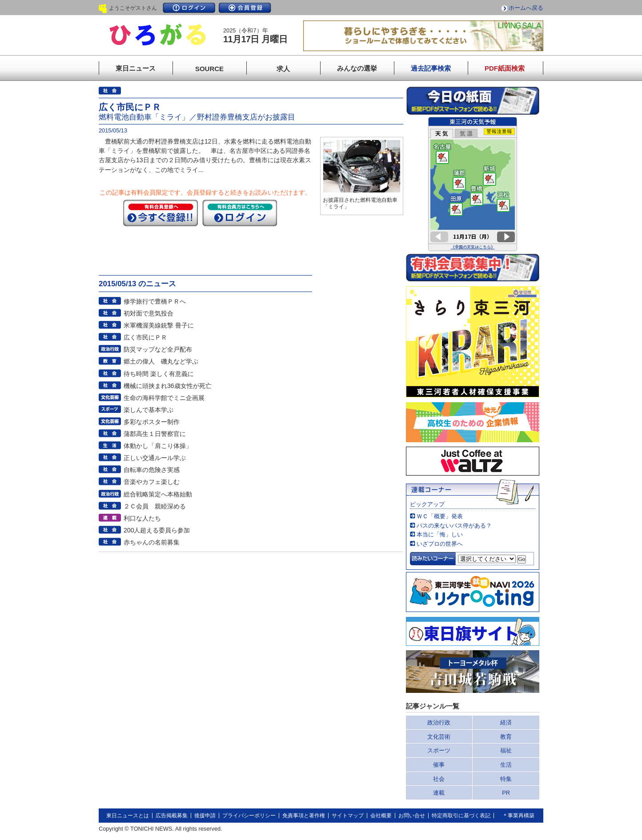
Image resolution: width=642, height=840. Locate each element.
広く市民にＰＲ (145, 337)
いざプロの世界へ (440, 544)
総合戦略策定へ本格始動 (158, 494)
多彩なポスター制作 (152, 422)
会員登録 (245, 8)
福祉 (506, 750)
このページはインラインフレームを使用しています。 (473, 184)
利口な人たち (142, 518)
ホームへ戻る (526, 8)
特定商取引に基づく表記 (461, 816)
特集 (506, 779)
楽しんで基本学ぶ (148, 410)
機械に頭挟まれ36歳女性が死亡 (168, 386)
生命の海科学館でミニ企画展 (164, 398)
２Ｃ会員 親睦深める (155, 506)
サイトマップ (348, 816)
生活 (506, 765)
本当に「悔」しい (440, 534)
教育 (506, 737)
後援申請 (205, 816)
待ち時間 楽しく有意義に (159, 374)
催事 (439, 765)
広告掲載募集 (172, 816)
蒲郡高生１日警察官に (155, 434)
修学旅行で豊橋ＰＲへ (155, 301)
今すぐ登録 (160, 213)
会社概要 (381, 816)
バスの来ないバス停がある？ (454, 526)
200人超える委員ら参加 (157, 530)
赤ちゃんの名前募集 (152, 542)
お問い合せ (412, 816)
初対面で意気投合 (148, 313)
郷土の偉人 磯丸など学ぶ (161, 361)
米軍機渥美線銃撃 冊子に (159, 325)
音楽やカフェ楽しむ (152, 482)
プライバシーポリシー (249, 816)
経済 (506, 722)
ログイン (189, 8)
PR (506, 793)
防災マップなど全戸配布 (158, 349)
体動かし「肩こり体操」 (158, 446)
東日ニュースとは (128, 816)
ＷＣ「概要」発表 (440, 516)
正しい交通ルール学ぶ (155, 458)
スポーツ (439, 750)
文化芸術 (439, 737)
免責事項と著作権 (304, 816)
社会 (439, 779)
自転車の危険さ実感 (152, 470)
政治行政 (439, 722)
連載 (439, 793)
